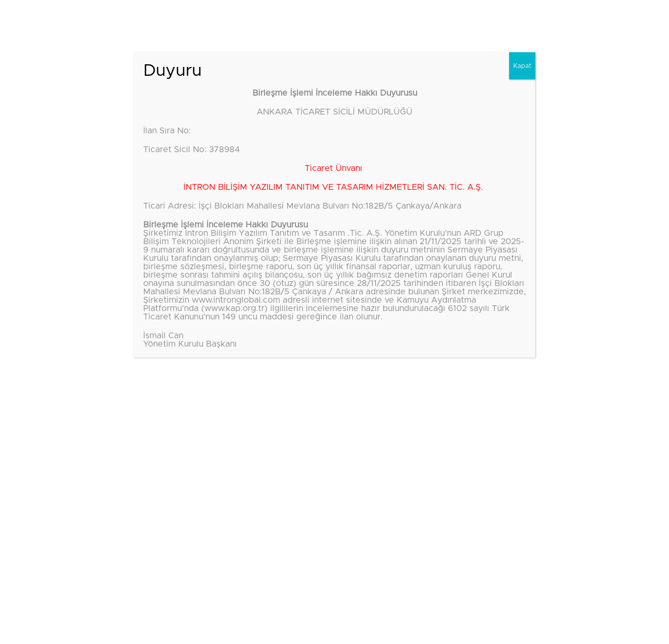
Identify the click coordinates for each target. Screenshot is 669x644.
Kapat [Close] (522, 66)
